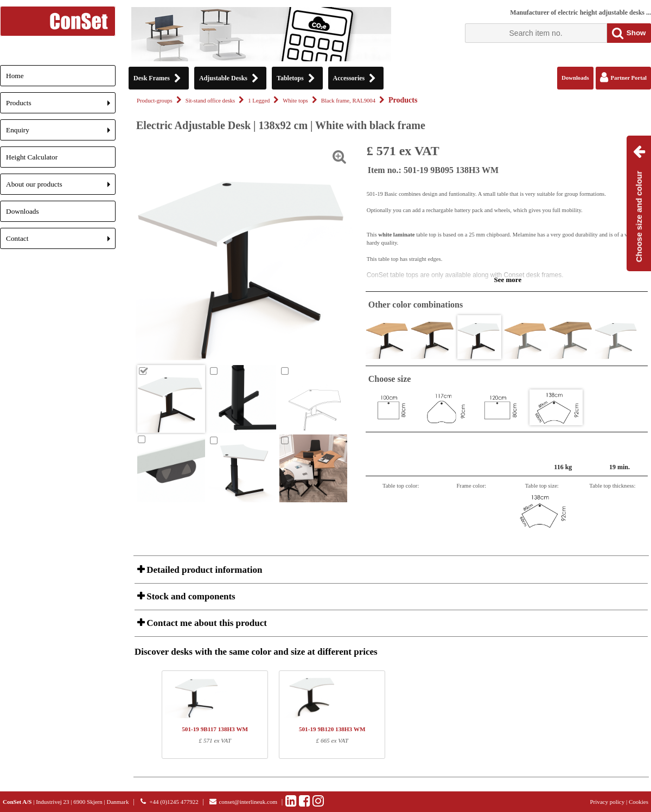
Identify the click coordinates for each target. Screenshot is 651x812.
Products (61, 106)
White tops (295, 101)
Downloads (23, 211)
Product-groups (155, 101)
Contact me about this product (206, 623)
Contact (61, 242)
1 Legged (259, 101)
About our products (61, 187)
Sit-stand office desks (210, 101)
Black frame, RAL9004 (348, 101)
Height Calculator (32, 157)
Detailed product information (203, 570)
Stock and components (190, 596)
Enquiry (61, 133)
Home (15, 76)
